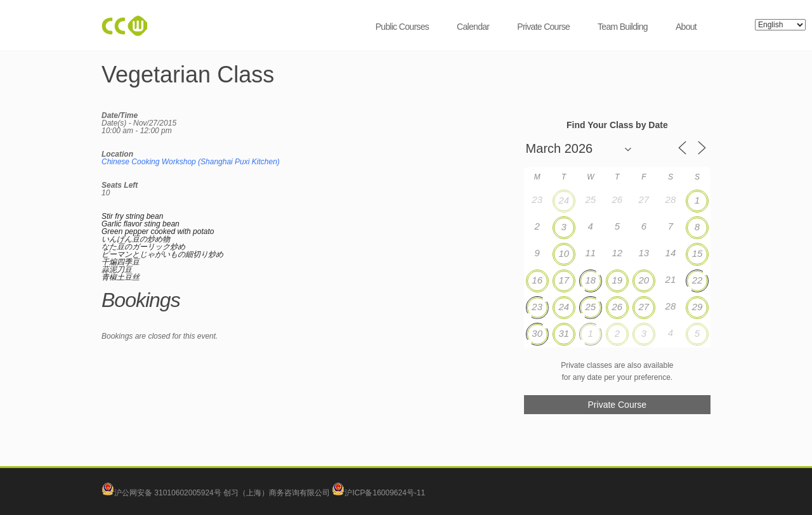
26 (617, 307)
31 (564, 333)
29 (697, 307)
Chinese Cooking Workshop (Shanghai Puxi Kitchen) (191, 162)
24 (564, 200)
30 (537, 333)
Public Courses (402, 27)
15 (697, 253)
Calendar (473, 27)
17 (564, 280)
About (686, 27)
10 (564, 253)
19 (617, 280)
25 (590, 307)
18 (590, 280)
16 (537, 280)
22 (697, 280)
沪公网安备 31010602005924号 (168, 493)
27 (644, 307)
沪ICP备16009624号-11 (378, 493)
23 (537, 307)
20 (644, 280)
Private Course (543, 27)
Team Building (623, 27)
